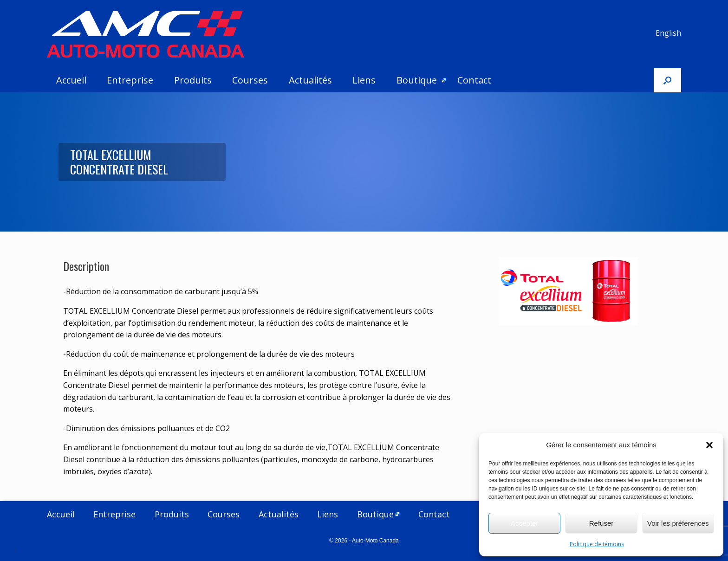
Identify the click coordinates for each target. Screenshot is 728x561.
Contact (474, 80)
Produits (193, 80)
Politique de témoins (597, 544)
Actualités (310, 80)
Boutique (417, 80)
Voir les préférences (678, 523)
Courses (250, 80)
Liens (364, 80)
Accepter (524, 523)
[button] (709, 445)
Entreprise (130, 80)
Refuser (601, 523)
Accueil (71, 80)
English (668, 33)
